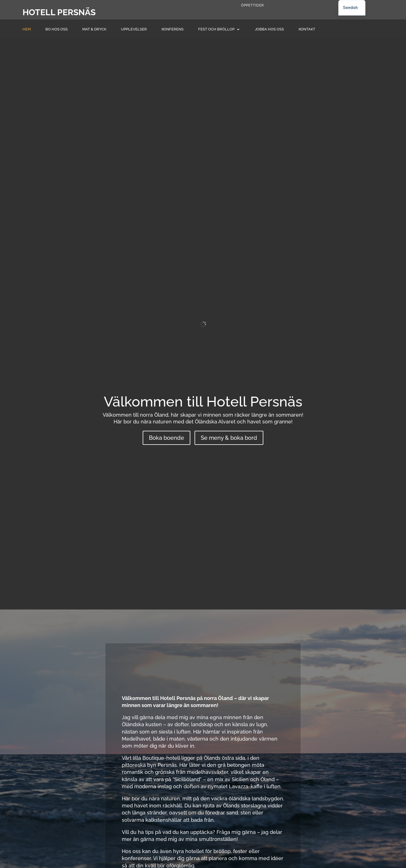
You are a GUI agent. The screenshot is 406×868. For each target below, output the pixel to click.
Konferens (173, 29)
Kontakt (307, 29)
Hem (27, 29)
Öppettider (252, 5)
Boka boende (166, 438)
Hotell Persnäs (59, 12)
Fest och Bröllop (216, 29)
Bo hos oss (57, 29)
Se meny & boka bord (229, 438)
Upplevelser (134, 29)
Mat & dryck (94, 29)
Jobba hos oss (269, 29)
